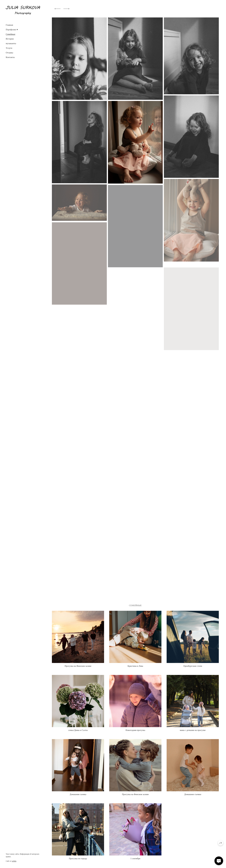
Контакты (10, 57)
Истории (10, 39)
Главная (9, 25)
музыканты (11, 43)
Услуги (9, 48)
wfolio (14, 861)
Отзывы (9, 53)
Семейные (11, 34)
